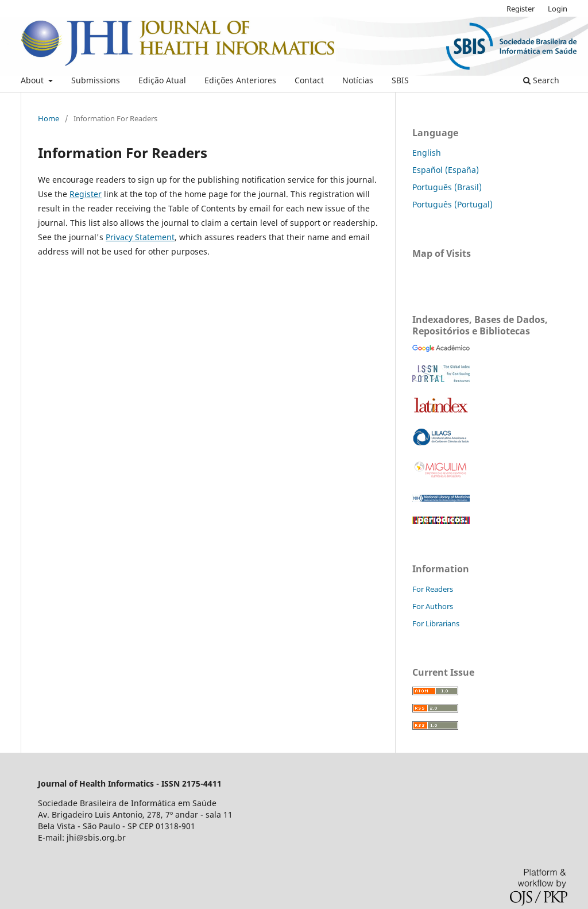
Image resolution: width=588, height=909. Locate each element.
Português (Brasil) (447, 187)
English (427, 153)
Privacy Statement (140, 237)
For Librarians (436, 623)
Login (558, 9)
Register (521, 9)
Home (49, 118)
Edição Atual (162, 80)
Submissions (96, 80)
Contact (309, 80)
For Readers (433, 589)
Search (541, 80)
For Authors (433, 606)
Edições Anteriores (240, 80)
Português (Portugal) (452, 204)
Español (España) (446, 170)
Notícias (358, 80)
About (33, 80)
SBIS (400, 80)
